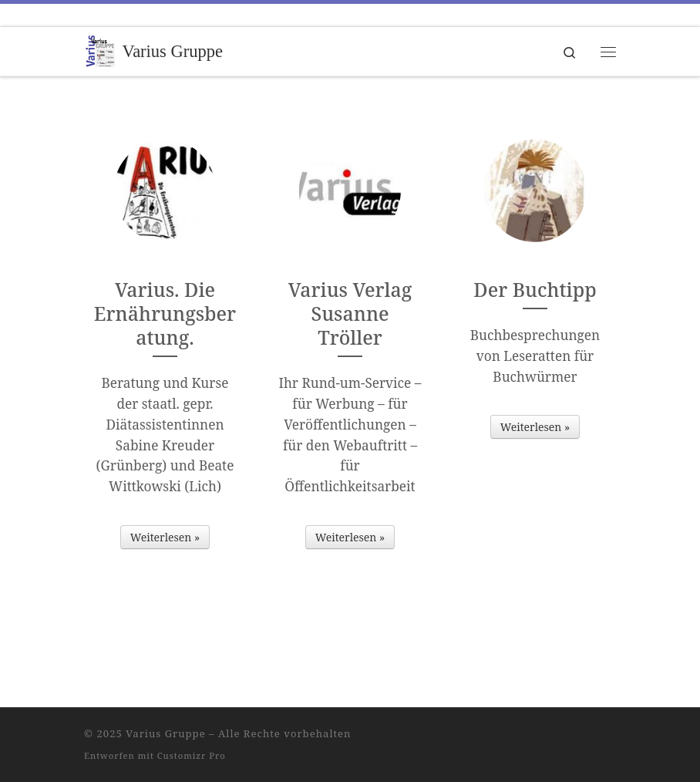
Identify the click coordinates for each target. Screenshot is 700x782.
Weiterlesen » (165, 537)
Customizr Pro (192, 755)
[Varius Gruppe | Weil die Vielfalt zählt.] (100, 50)
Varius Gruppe (165, 733)
